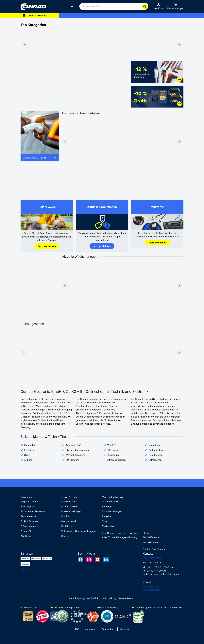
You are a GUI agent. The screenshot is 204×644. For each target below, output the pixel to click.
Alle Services (27, 536)
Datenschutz (108, 629)
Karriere (66, 536)
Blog (104, 521)
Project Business (29, 521)
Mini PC (111, 445)
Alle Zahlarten (28, 570)
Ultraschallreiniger (117, 460)
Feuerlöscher (155, 455)
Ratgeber (107, 516)
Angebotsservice (29, 501)
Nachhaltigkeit (69, 521)
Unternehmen (68, 501)
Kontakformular (151, 542)
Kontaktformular (151, 590)
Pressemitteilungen (71, 511)
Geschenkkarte (28, 516)
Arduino (28, 460)
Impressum (90, 629)
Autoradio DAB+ (74, 445)
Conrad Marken (70, 506)
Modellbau (154, 445)
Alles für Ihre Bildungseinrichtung (119, 537)
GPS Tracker (72, 460)
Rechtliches (67, 526)
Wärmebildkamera (75, 455)
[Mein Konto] (158, 6)
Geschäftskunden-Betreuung (99, 417)
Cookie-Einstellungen (154, 549)
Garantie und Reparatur (33, 511)
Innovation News (111, 501)
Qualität (65, 516)
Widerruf (125, 629)
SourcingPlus (27, 506)
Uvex (27, 455)
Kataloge (107, 506)
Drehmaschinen (157, 450)
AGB (77, 629)
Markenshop (109, 526)
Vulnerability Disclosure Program (79, 531)
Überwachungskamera (78, 450)
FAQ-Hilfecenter (151, 537)
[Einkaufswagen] (175, 6)
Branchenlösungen (112, 511)
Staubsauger (114, 455)
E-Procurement (29, 526)
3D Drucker (113, 450)
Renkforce (30, 450)
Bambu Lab (30, 445)
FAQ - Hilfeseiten (152, 558)
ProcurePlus (27, 531)
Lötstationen (155, 460)
